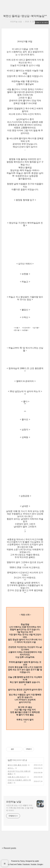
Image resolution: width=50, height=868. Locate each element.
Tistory (22, 861)
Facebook (26, 864)
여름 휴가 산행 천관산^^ (17, 777)
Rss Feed (10, 864)
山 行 (10, 760)
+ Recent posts (9, 848)
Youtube (33, 864)
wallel (37, 861)
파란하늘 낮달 (14, 802)
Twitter (19, 864)
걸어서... (11, 768)
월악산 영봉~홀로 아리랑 (17, 765)
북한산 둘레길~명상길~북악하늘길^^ (25, 16)
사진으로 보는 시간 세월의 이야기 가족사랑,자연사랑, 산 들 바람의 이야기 (20, 808)
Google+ (40, 864)
